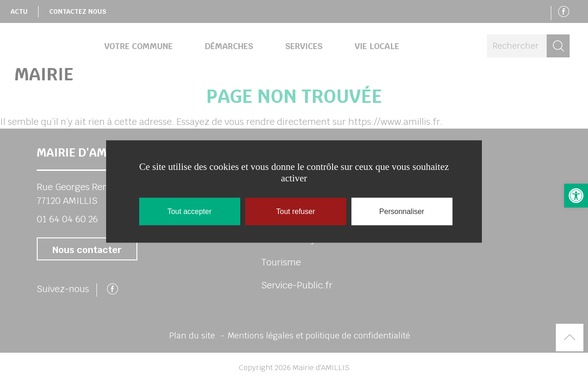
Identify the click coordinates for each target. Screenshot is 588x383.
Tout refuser (295, 211)
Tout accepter (189, 211)
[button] (576, 196)
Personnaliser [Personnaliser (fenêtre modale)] (402, 211)
